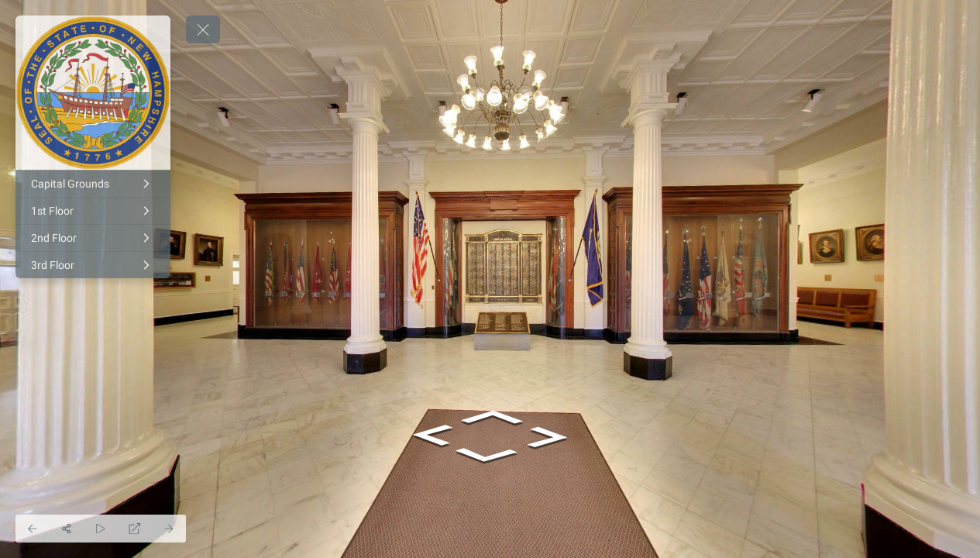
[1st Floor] (93, 211)
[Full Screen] (135, 529)
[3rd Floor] (93, 265)
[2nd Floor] (93, 238)
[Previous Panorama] (33, 529)
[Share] (67, 529)
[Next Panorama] (169, 529)
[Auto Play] (101, 529)
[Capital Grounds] (93, 184)
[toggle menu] (203, 29)
